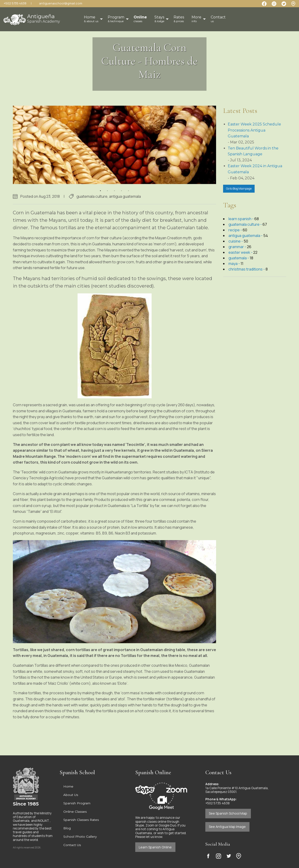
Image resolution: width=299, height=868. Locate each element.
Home (68, 786)
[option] (114, 145)
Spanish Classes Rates (81, 820)
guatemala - (239, 258)
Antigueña (44, 18)
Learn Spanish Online (155, 847)
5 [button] (128, 188)
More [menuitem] (196, 19)
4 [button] (121, 188)
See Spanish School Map (228, 813)
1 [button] (100, 188)
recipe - (236, 230)
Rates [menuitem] (179, 19)
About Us (71, 795)
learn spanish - (241, 219)
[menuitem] (140, 19)
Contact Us (72, 845)
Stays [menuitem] (159, 19)
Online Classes (75, 812)
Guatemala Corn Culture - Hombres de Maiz (149, 61)
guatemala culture (92, 196)
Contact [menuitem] (218, 19)
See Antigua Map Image (227, 827)
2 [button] (107, 188)
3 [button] (114, 188)
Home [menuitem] (91, 19)
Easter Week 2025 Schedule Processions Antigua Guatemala (254, 130)
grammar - (238, 247)
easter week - (241, 252)
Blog (67, 828)
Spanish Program (77, 803)
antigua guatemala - (246, 236)
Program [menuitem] (116, 19)
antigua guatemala (125, 196)
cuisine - (236, 241)
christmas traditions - (247, 269)
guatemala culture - (246, 224)
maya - (235, 264)
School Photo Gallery (80, 837)
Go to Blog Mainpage (239, 189)
